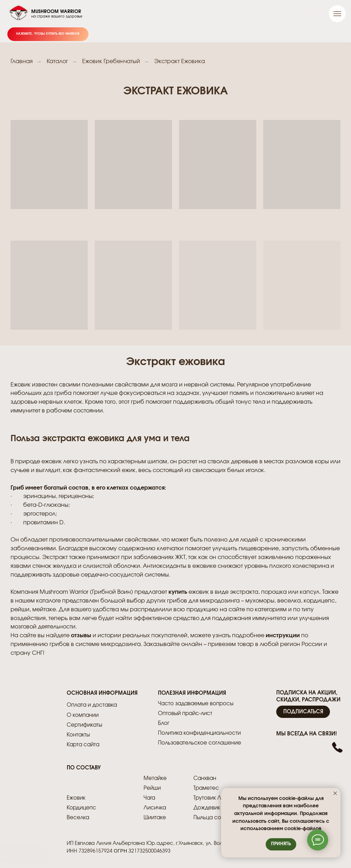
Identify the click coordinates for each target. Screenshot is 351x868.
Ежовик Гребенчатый (111, 61)
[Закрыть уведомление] (335, 793)
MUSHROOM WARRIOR (56, 12)
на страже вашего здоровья (57, 16)
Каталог (57, 61)
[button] (303, 712)
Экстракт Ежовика (180, 61)
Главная (22, 61)
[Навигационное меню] (337, 14)
